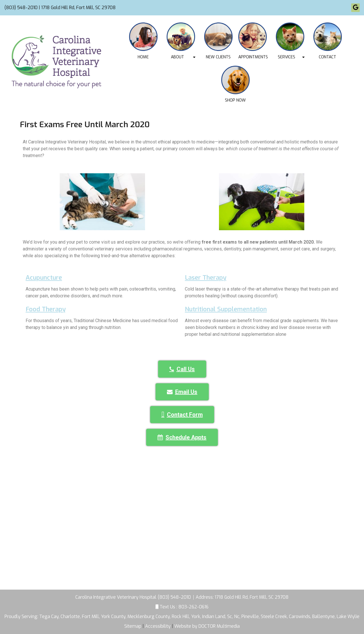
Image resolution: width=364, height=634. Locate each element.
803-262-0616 (194, 607)
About (177, 57)
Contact (327, 57)
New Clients (218, 57)
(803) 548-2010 (21, 8)
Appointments (253, 57)
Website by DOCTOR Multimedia (207, 626)
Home (143, 57)
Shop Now (235, 100)
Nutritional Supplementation (226, 309)
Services (287, 57)
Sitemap (133, 626)
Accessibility (158, 626)
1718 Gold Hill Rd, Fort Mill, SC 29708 (252, 597)
